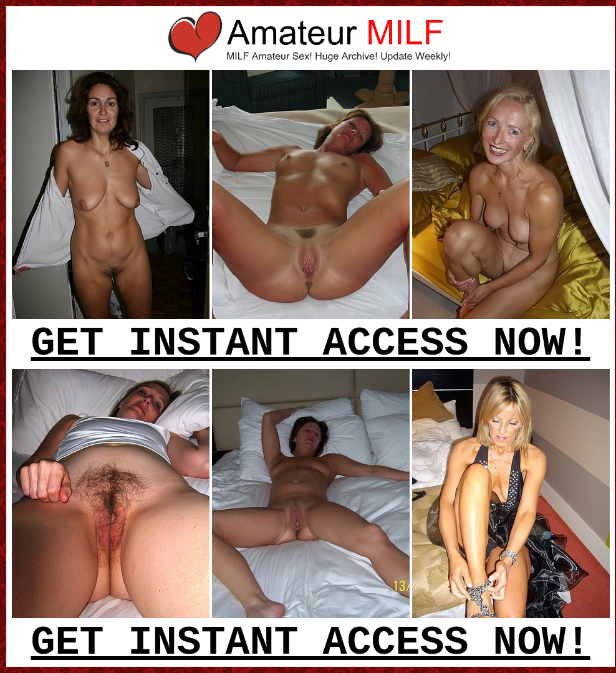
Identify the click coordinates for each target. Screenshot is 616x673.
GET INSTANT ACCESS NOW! (310, 344)
